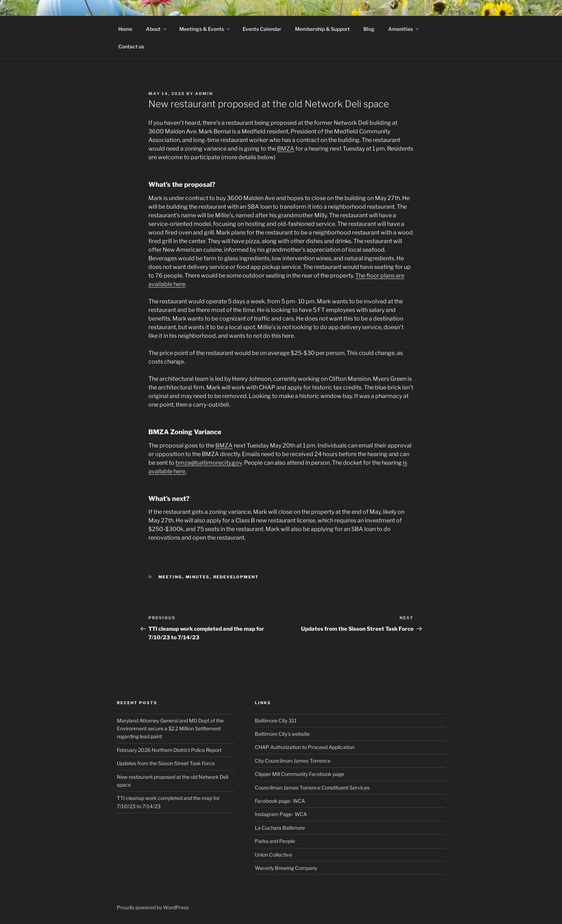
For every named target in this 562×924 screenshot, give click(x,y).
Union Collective (273, 855)
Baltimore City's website (282, 734)
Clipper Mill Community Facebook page (299, 774)
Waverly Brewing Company (286, 868)
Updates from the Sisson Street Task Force (166, 763)
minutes (198, 577)
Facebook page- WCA (280, 801)
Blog (369, 29)
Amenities (404, 29)
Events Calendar (262, 29)
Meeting (170, 577)
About (157, 29)
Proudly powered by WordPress (153, 907)
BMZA (286, 149)
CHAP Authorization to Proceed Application (305, 747)
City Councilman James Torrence (293, 761)
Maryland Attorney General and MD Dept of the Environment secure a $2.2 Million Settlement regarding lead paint (170, 729)
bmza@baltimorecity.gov (209, 463)
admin (204, 94)
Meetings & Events (205, 29)
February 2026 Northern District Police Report (169, 750)
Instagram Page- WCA (281, 814)
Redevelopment (236, 577)
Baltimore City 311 (276, 721)
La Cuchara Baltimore (280, 828)
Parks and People (275, 841)
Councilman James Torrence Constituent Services (312, 788)
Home (125, 29)
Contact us (131, 46)
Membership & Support (322, 29)
